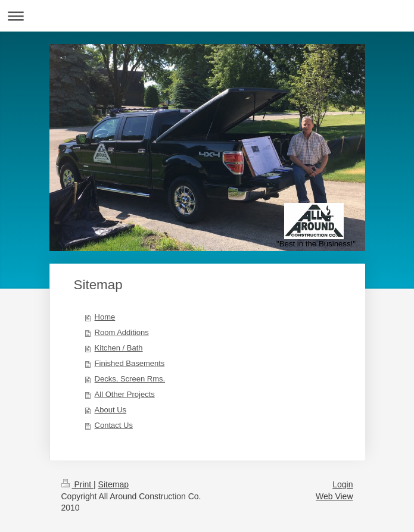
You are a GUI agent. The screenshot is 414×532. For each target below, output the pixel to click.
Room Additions (122, 332)
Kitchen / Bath (119, 348)
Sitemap (113, 484)
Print (78, 484)
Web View (334, 496)
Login (343, 484)
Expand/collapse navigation (207, 16)
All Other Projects (125, 394)
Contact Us (114, 425)
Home (105, 317)
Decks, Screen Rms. (130, 379)
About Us (110, 410)
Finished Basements (130, 363)
